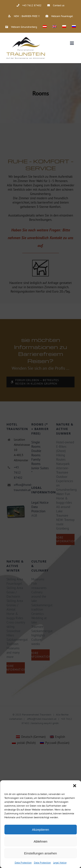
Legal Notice (60, 863)
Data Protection (23, 863)
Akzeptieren (40, 830)
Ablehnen (40, 841)
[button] (75, 786)
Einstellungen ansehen (41, 853)
